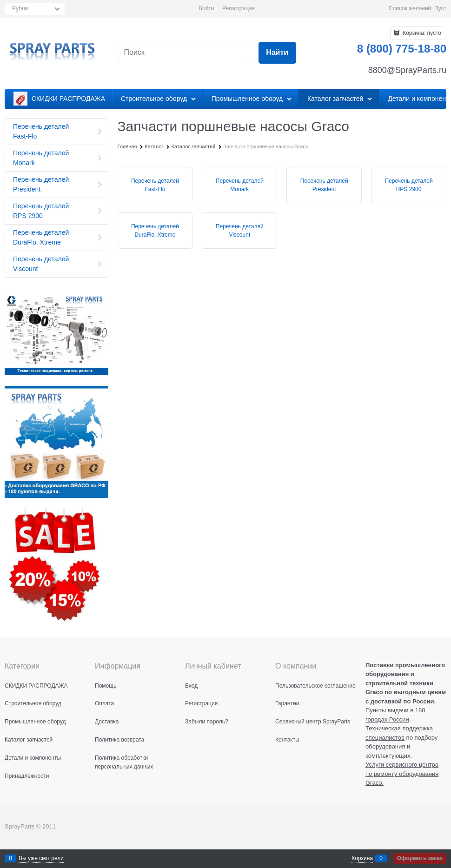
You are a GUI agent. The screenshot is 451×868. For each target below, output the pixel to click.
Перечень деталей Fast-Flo (155, 185)
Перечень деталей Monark (240, 185)
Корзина (362, 858)
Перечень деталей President (324, 185)
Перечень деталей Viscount (240, 231)
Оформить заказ (420, 858)
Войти (206, 8)
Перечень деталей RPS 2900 (409, 185)
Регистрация (239, 8)
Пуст (440, 8)
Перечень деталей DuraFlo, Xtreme (155, 231)
